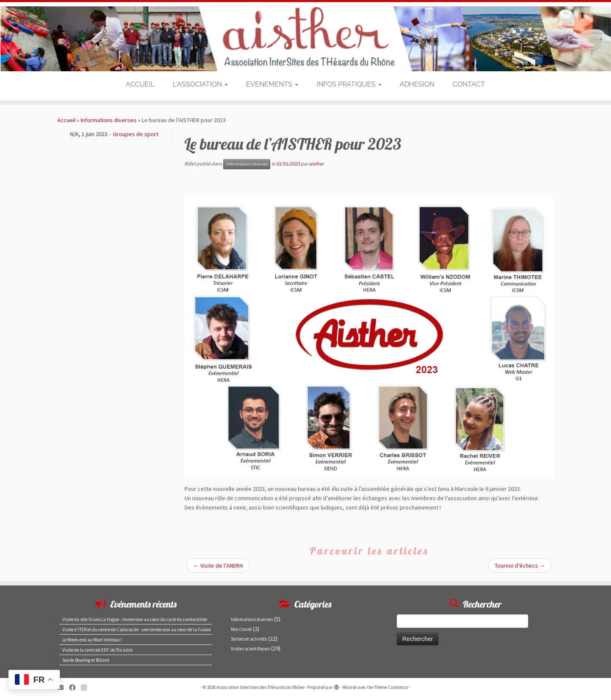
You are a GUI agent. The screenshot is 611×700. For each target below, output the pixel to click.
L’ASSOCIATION (200, 84)
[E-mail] (63, 687)
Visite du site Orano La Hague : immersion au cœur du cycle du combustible (135, 619)
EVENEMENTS (272, 84)
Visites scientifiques (250, 649)
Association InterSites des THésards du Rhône (260, 687)
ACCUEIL (140, 84)
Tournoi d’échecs (520, 566)
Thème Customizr (391, 687)
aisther (316, 164)
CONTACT (469, 84)
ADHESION (417, 84)
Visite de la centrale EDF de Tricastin (98, 650)
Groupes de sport (136, 134)
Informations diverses (109, 120)
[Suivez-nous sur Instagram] (87, 687)
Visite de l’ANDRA (218, 566)
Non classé (241, 629)
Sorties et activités (249, 639)
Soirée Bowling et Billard (86, 660)
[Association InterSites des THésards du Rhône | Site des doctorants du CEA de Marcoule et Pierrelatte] (305, 39)
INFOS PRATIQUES (349, 84)
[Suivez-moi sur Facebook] (75, 687)
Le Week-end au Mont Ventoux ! (92, 640)
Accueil (66, 120)
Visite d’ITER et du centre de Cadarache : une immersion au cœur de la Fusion (137, 630)
